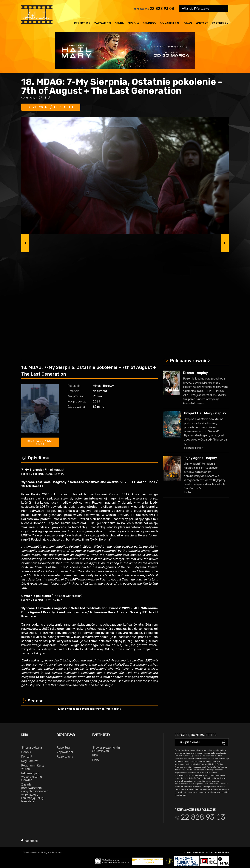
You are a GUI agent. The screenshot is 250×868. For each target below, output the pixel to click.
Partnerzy (220, 23)
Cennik (120, 23)
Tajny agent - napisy (200, 458)
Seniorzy (150, 23)
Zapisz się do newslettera (196, 735)
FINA (96, 760)
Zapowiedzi (103, 23)
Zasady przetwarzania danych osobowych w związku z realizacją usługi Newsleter (35, 793)
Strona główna (32, 748)
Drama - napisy (195, 373)
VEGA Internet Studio (217, 852)
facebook (30, 841)
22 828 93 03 (162, 9)
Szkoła (134, 23)
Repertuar (82, 23)
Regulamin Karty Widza (33, 767)
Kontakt (202, 23)
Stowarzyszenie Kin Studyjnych (106, 749)
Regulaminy (30, 761)
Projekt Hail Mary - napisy (205, 413)
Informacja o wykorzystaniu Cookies (32, 777)
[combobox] (204, 9)
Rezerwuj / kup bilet (51, 107)
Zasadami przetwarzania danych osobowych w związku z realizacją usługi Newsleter (200, 753)
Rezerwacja (65, 757)
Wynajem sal (170, 23)
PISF (95, 755)
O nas (188, 23)
